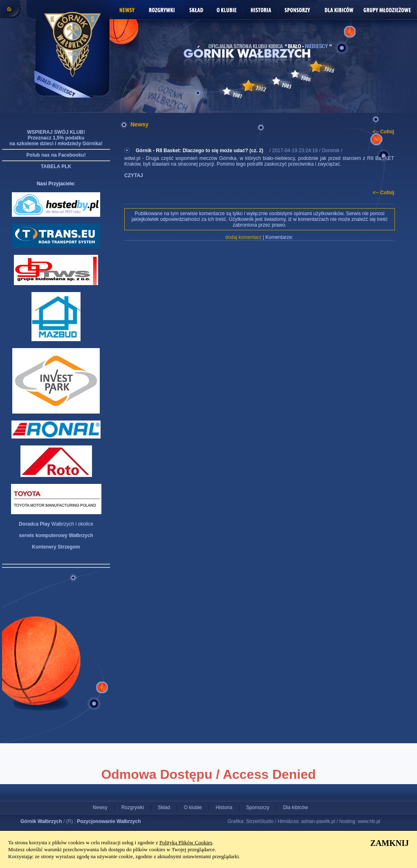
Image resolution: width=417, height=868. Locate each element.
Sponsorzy (258, 807)
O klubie (193, 807)
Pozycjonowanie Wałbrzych (109, 821)
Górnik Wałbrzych (41, 821)
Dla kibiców (295, 807)
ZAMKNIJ (390, 843)
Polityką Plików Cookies (186, 842)
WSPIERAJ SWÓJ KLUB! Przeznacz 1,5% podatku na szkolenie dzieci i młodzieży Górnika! (56, 138)
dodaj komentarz (243, 237)
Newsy (100, 807)
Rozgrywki (133, 807)
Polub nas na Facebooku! (56, 155)
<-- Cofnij (383, 132)
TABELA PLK (56, 166)
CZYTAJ (134, 175)
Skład (164, 807)
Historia (224, 807)
